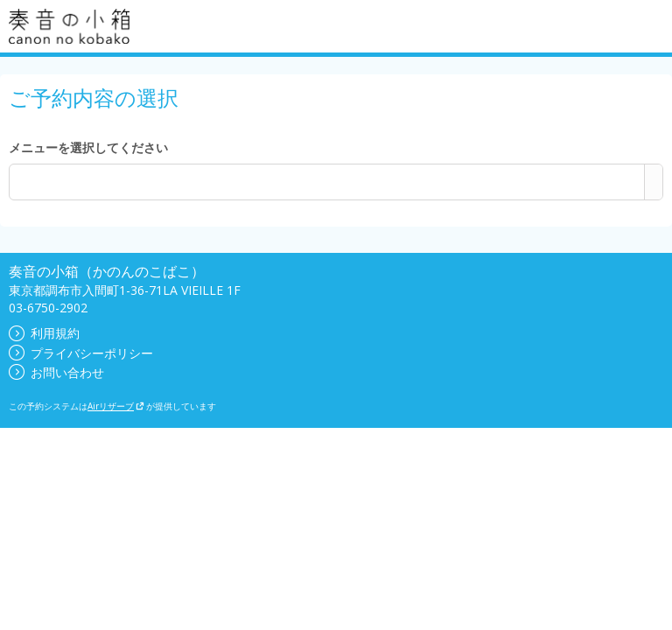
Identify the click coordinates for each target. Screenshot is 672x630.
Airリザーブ (116, 406)
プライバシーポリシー (81, 353)
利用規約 (44, 333)
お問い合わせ (56, 372)
